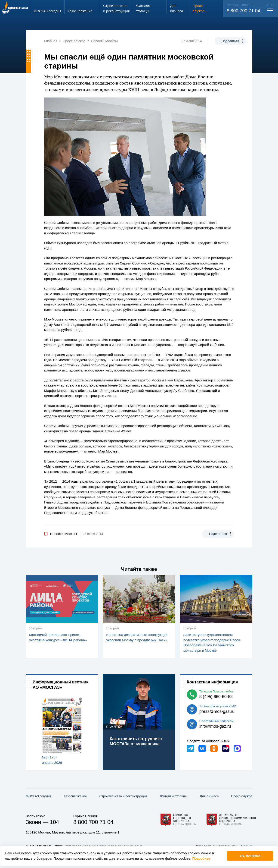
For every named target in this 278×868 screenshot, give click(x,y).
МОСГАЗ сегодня (39, 796)
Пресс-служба (242, 796)
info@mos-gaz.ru (215, 726)
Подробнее (201, 858)
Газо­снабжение (75, 796)
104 (54, 822)
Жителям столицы (173, 796)
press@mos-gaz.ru (217, 711)
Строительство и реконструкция (124, 796)
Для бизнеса (209, 796)
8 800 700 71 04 (243, 11)
